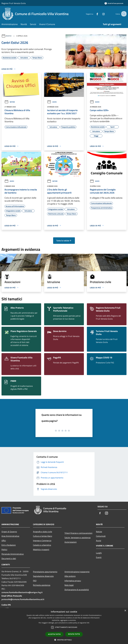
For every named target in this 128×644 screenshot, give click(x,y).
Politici (4, 549)
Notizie (10, 102)
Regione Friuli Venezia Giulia (14, 3)
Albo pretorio (70, 576)
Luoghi (99, 553)
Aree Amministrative (10, 536)
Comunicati (101, 536)
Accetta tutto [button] (54, 634)
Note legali (69, 585)
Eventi (99, 557)
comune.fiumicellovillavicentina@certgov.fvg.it (22, 592)
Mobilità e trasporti (41, 549)
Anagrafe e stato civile (42, 532)
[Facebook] (95, 14)
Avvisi (9, 36)
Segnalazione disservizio (43, 576)
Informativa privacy (73, 581)
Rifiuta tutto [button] (74, 634)
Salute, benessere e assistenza (77, 538)
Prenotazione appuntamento (45, 572)
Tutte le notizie (64, 241)
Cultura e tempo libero (42, 536)
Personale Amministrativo (13, 554)
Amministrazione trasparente (77, 572)
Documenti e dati (9, 558)
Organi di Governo (9, 532)
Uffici (4, 541)
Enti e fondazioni (9, 545)
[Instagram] (101, 14)
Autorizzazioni (71, 542)
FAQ (35, 581)
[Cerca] (123, 14)
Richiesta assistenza (42, 585)
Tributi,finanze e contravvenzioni (78, 533)
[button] (64, 640)
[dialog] (64, 626)
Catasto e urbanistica (42, 545)
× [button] (125, 611)
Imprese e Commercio (42, 541)
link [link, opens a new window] (88, 623)
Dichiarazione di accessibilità (77, 590)
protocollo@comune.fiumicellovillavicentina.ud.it (23, 599)
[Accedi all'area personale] (114, 3)
